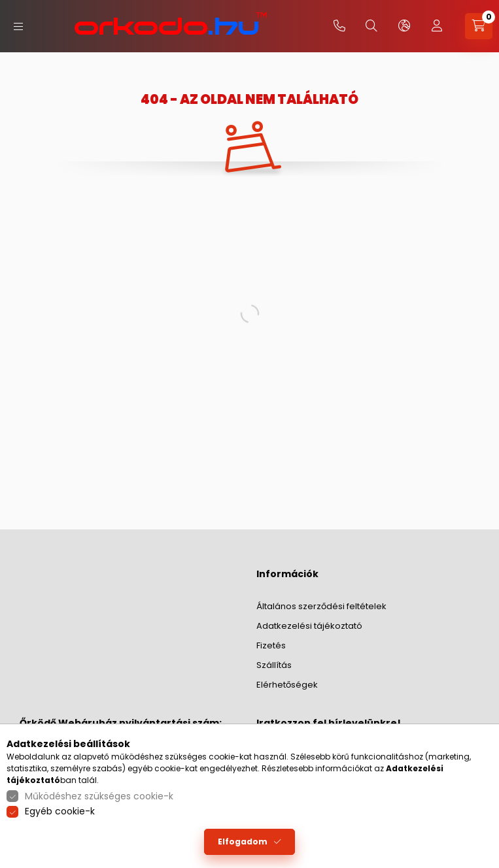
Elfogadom (243, 842)
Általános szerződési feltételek (321, 606)
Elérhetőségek (287, 685)
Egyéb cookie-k (60, 811)
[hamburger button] (18, 26)
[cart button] (479, 26)
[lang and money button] (404, 26)
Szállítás (274, 665)
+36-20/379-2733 (339, 26)
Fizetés (271, 645)
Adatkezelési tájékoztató (309, 626)
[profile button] (437, 26)
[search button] (371, 26)
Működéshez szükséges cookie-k (99, 796)
